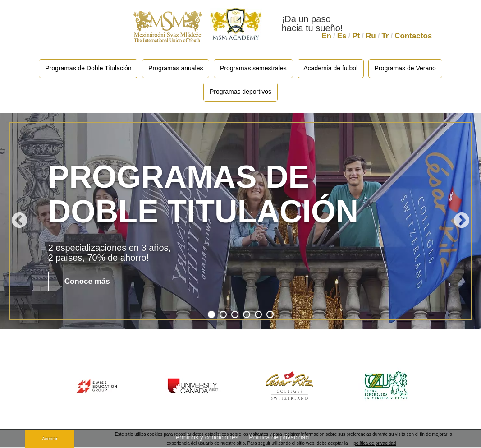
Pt (356, 36)
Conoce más (87, 283)
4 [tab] (247, 316)
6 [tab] (270, 316)
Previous (19, 222)
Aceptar (50, 439)
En (326, 36)
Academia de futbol (332, 69)
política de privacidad (375, 443)
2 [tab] (223, 316)
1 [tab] (211, 316)
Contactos (413, 36)
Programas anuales (175, 69)
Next (462, 222)
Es (342, 36)
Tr (385, 36)
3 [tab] (235, 316)
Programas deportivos (240, 93)
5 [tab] (258, 316)
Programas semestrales (253, 69)
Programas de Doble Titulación (86, 69)
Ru (371, 36)
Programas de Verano (408, 69)
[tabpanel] (240, 222)
